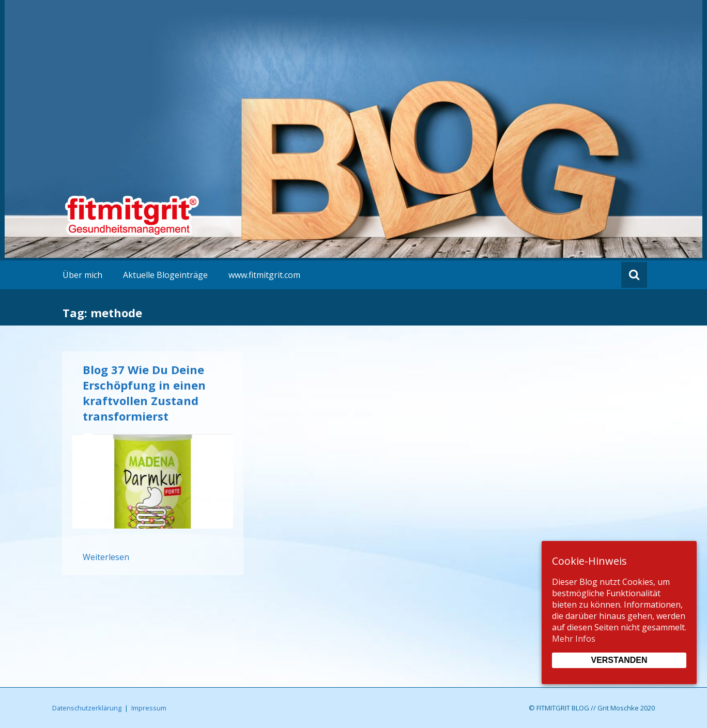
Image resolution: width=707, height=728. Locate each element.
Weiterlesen (106, 557)
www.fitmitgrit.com (264, 275)
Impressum (149, 708)
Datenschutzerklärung (87, 708)
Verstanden (619, 660)
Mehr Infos (574, 639)
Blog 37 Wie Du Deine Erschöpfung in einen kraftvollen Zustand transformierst (144, 393)
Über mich (82, 275)
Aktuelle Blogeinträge (165, 275)
